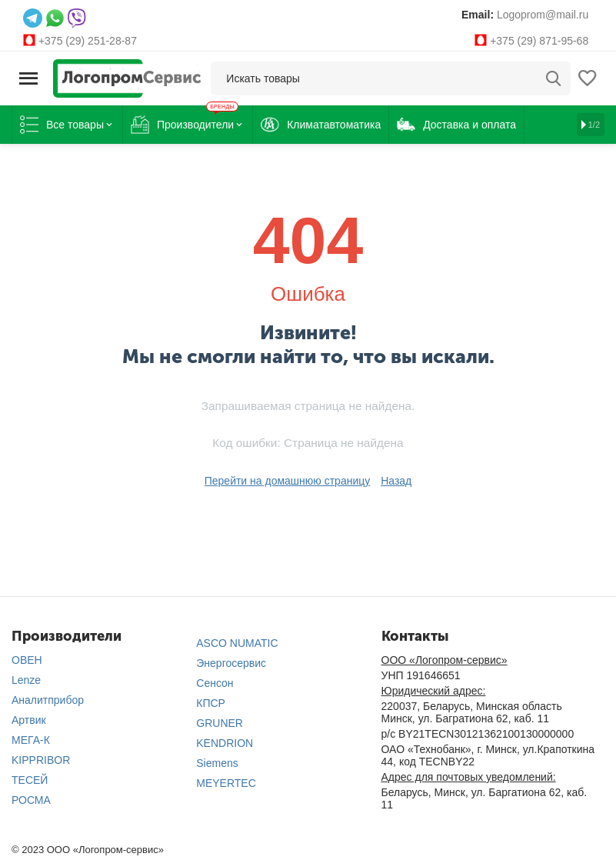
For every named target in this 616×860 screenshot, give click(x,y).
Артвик (29, 720)
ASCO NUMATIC (237, 643)
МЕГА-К (31, 740)
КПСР (211, 703)
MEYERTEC (226, 783)
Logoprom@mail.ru (543, 15)
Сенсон (215, 683)
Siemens (217, 763)
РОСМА (31, 800)
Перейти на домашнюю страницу (288, 481)
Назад (396, 481)
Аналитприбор (48, 700)
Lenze (26, 680)
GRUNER (220, 723)
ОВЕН (27, 660)
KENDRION (225, 743)
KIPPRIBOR (41, 760)
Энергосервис (231, 663)
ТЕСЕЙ (30, 780)
